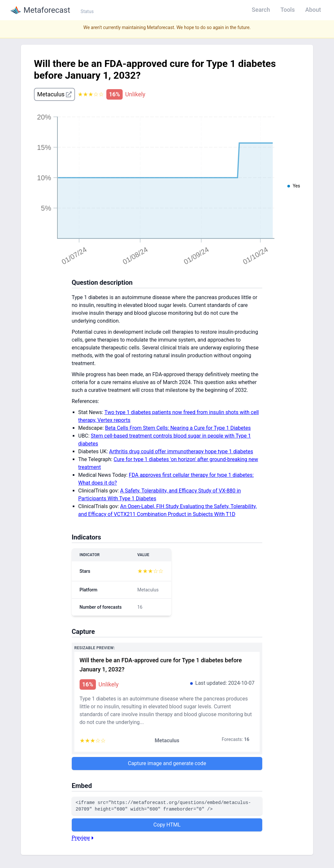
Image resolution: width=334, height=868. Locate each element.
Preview (83, 838)
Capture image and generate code (167, 763)
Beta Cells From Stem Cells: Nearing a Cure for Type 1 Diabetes (178, 428)
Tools (288, 10)
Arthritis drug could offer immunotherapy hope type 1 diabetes (181, 451)
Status (87, 11)
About (313, 10)
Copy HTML (167, 825)
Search (261, 10)
